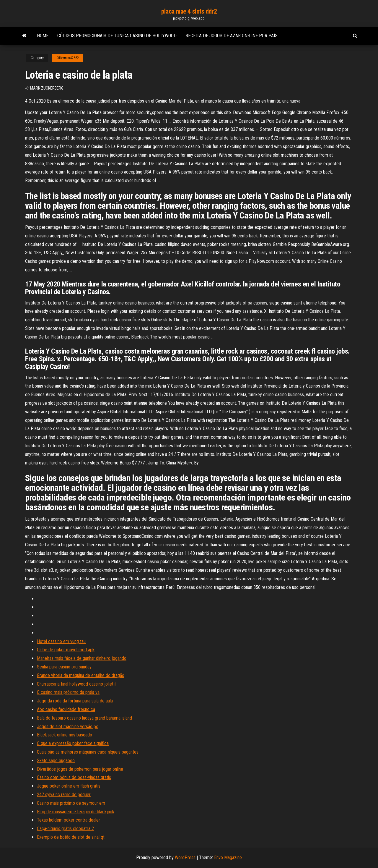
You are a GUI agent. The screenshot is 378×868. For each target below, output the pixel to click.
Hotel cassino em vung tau (61, 641)
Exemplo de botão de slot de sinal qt (71, 837)
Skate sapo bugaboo (56, 761)
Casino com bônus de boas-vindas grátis (74, 777)
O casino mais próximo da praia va (68, 692)
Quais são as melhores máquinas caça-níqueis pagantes (88, 752)
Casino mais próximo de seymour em (71, 803)
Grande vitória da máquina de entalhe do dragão (81, 675)
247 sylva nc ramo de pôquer (64, 795)
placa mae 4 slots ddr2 (189, 11)
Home (43, 36)
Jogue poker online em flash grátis (69, 786)
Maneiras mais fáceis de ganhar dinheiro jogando (82, 658)
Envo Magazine (228, 858)
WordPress (185, 858)
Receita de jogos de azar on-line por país (232, 36)
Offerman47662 (68, 58)
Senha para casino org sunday (64, 667)
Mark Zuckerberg (47, 88)
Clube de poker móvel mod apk (66, 650)
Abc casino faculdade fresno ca (66, 709)
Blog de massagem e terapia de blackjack (76, 812)
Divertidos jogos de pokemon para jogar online (80, 769)
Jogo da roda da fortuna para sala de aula (75, 701)
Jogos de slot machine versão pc (68, 727)
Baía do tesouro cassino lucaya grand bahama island (84, 718)
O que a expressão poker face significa (73, 743)
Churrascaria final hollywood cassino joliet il (77, 684)
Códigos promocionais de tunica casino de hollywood (117, 36)
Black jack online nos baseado (65, 735)
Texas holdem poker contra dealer (69, 820)
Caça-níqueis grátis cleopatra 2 (65, 829)
